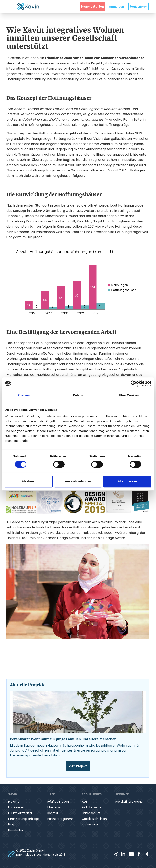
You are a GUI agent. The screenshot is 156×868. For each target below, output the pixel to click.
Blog (11, 824)
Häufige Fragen (58, 802)
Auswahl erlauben (78, 481)
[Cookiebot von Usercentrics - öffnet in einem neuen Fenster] (134, 383)
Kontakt (53, 813)
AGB (85, 802)
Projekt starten (92, 7)
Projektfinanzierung (129, 802)
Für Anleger (16, 807)
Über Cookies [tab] (129, 395)
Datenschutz (91, 813)
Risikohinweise (92, 807)
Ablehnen (29, 481)
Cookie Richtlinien (94, 819)
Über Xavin (55, 807)
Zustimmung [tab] (27, 395)
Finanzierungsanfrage (23, 819)
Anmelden (117, 7)
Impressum (90, 824)
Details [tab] (78, 395)
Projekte (14, 802)
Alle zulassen (127, 481)
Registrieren (139, 7)
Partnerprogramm (60, 819)
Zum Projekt (78, 766)
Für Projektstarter (20, 813)
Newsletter (16, 830)
